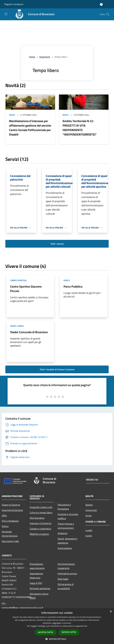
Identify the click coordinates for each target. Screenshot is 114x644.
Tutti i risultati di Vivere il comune (57, 369)
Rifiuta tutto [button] (69, 632)
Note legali (63, 579)
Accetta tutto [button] (46, 632)
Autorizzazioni (65, 548)
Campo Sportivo (18, 280)
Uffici (4, 515)
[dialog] (57, 626)
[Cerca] (108, 14)
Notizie (89, 505)
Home (32, 57)
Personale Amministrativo (10, 534)
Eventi (89, 536)
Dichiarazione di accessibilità (66, 586)
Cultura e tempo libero (41, 513)
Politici (5, 526)
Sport (13, 326)
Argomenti (45, 57)
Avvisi (12, 115)
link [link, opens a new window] (86, 626)
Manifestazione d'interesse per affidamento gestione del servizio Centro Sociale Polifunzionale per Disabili (30, 128)
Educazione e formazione (64, 507)
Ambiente (62, 533)
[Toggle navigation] (6, 14)
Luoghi (89, 530)
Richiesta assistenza (40, 588)
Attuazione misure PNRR (39, 596)
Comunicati (91, 510)
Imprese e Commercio (41, 523)
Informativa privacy (67, 573)
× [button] (111, 612)
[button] (57, 639)
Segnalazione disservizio (36, 576)
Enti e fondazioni (10, 521)
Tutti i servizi (57, 244)
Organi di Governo (11, 505)
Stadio (20, 326)
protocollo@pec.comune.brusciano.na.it (22, 608)
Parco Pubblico (73, 286)
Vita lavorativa (37, 518)
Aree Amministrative (12, 510)
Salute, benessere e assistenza (67, 541)
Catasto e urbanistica (40, 529)
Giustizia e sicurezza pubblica (68, 516)
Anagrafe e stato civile (41, 507)
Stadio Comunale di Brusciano (29, 332)
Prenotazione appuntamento (37, 566)
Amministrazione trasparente (66, 566)
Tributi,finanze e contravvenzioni (66, 526)
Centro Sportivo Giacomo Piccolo (26, 289)
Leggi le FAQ (36, 583)
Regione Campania (14, 4)
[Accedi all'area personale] (101, 4)
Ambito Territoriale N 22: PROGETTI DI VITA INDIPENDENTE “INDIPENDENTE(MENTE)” (80, 128)
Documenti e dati (10, 541)
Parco (67, 280)
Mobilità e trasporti (39, 534)
